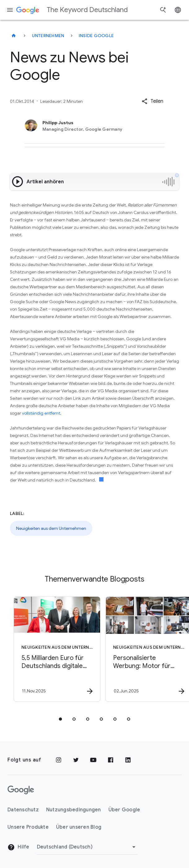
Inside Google (96, 36)
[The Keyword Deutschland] (14, 36)
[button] (152, 101)
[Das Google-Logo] (21, 790)
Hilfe (18, 847)
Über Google (124, 810)
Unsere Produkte (28, 827)
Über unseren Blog (79, 827)
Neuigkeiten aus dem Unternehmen (51, 528)
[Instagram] (59, 760)
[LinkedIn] (128, 760)
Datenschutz (23, 810)
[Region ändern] (87, 847)
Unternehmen (48, 36)
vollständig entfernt (41, 413)
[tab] (60, 719)
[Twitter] (76, 760)
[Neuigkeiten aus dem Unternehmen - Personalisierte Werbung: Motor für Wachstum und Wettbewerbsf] (140, 649)
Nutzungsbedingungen (74, 810)
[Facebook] (111, 760)
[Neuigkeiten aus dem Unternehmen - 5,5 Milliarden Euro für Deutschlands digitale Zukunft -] (48, 649)
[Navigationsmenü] (10, 10)
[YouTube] (93, 760)
